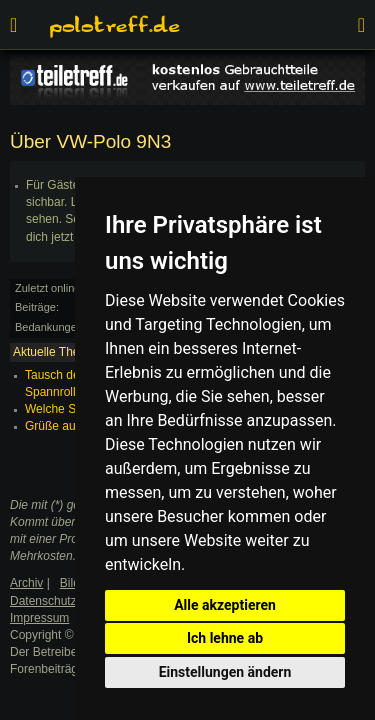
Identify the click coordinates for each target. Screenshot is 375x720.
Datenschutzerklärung (68, 601)
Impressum (39, 618)
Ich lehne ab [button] (225, 638)
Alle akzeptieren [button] (225, 605)
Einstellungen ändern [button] (225, 672)
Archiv (26, 583)
